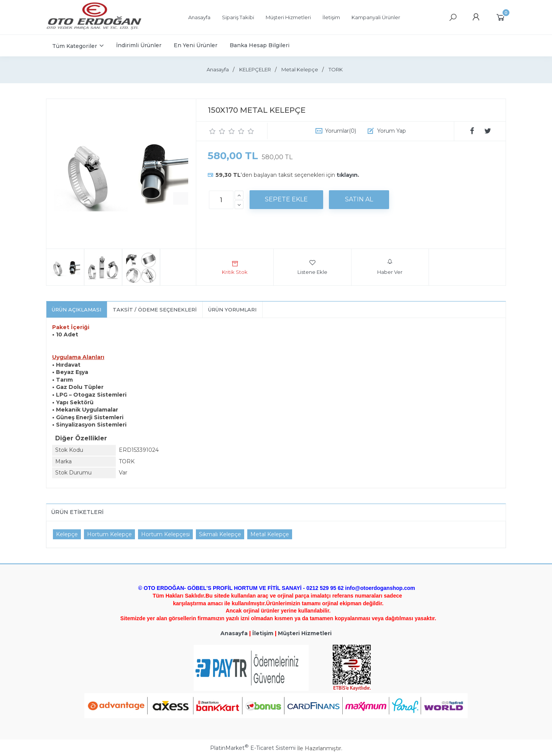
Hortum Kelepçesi (165, 534)
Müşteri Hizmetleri (305, 633)
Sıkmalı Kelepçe (220, 534)
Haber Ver (390, 267)
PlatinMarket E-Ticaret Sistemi (253, 748)
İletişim (263, 633)
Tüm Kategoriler (75, 46)
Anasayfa (234, 633)
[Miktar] (221, 200)
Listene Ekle (312, 267)
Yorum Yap (392, 131)
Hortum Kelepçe (109, 534)
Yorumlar (341, 131)
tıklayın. (348, 175)
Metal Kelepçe (270, 534)
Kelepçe (67, 534)
